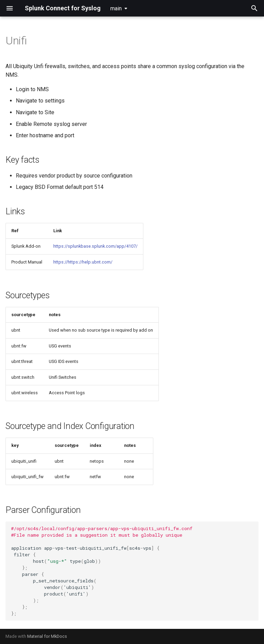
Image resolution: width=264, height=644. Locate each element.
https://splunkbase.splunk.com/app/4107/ (95, 246)
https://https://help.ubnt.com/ (83, 262)
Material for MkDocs (47, 636)
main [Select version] (116, 8)
